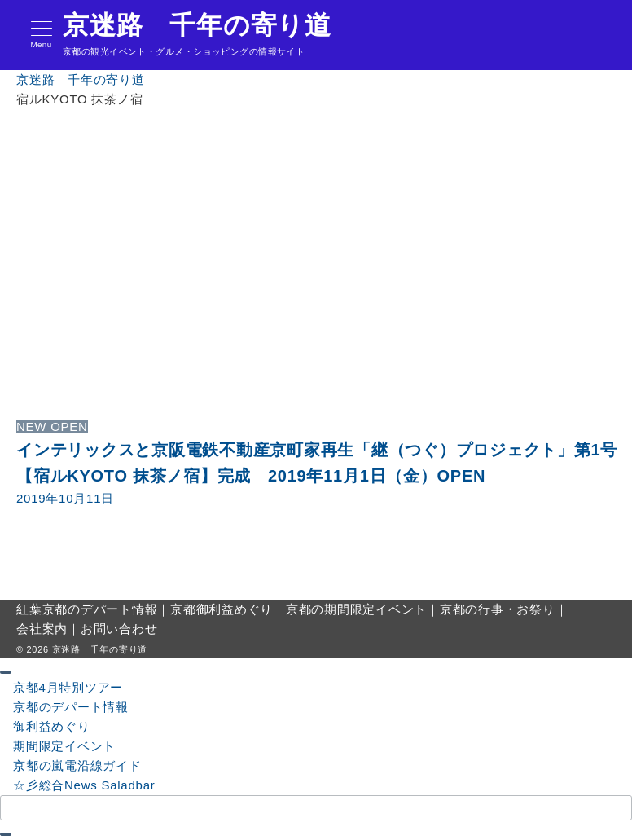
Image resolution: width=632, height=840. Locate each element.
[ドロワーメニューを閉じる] (6, 672)
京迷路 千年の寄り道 (197, 25)
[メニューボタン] (41, 35)
